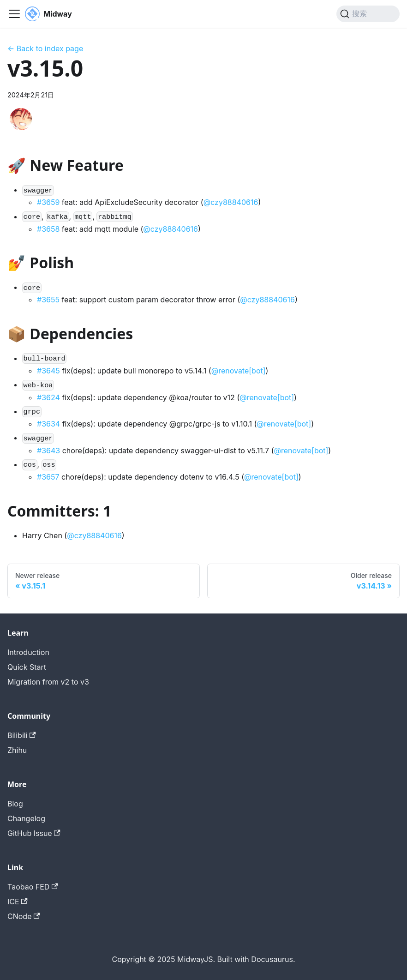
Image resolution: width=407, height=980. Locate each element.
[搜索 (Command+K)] (368, 14)
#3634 (48, 424)
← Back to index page (45, 48)
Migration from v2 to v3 (48, 682)
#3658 (48, 229)
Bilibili (22, 735)
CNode (24, 916)
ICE (18, 902)
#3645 (48, 371)
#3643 (48, 451)
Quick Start (27, 667)
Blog (15, 804)
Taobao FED (33, 887)
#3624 (48, 397)
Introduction (28, 652)
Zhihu (17, 750)
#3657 (48, 477)
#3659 (48, 202)
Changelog (26, 818)
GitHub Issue (34, 833)
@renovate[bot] (239, 371)
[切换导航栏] (14, 14)
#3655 (48, 300)
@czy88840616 (231, 202)
